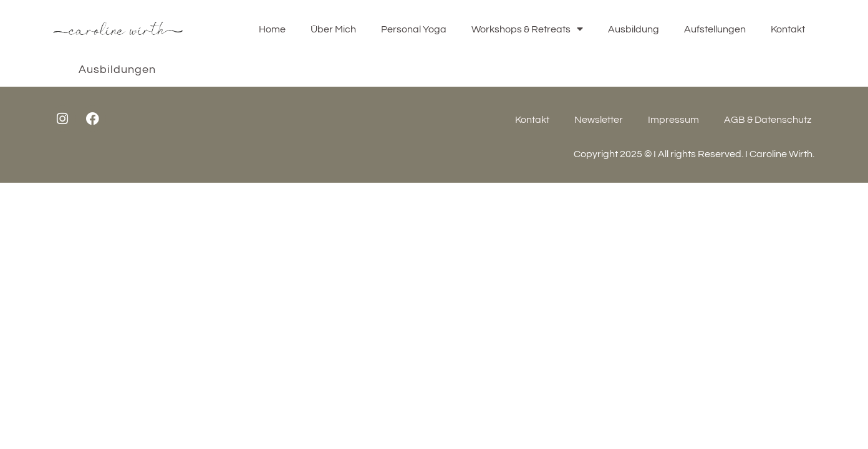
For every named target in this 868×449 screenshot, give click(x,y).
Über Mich (333, 29)
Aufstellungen (715, 29)
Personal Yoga (414, 29)
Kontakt (788, 29)
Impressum (673, 120)
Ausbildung (634, 29)
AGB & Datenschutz (768, 120)
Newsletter (599, 120)
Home (272, 29)
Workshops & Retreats (527, 29)
